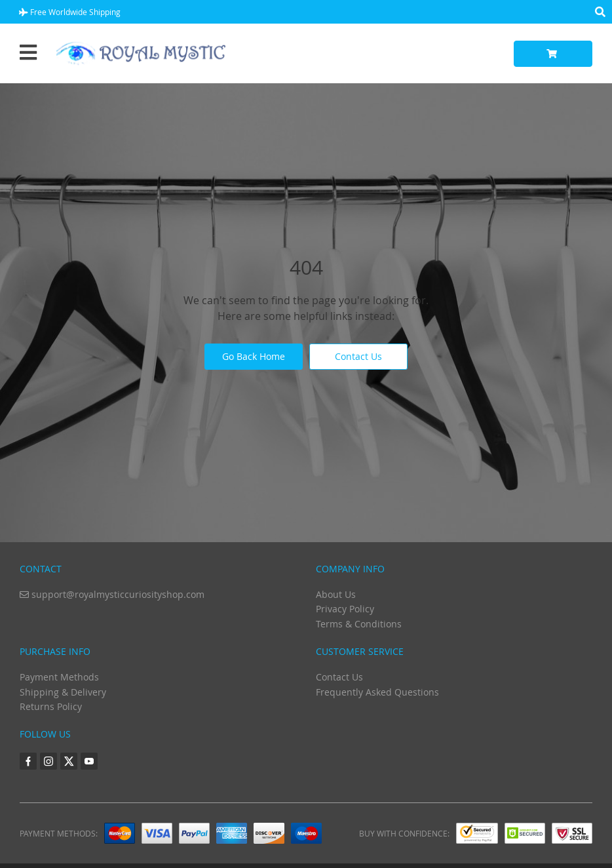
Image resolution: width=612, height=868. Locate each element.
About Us (336, 594)
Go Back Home (254, 356)
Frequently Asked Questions (377, 692)
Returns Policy (51, 706)
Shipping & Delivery (63, 692)
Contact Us (358, 356)
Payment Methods (59, 677)
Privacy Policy (345, 609)
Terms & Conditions (359, 624)
